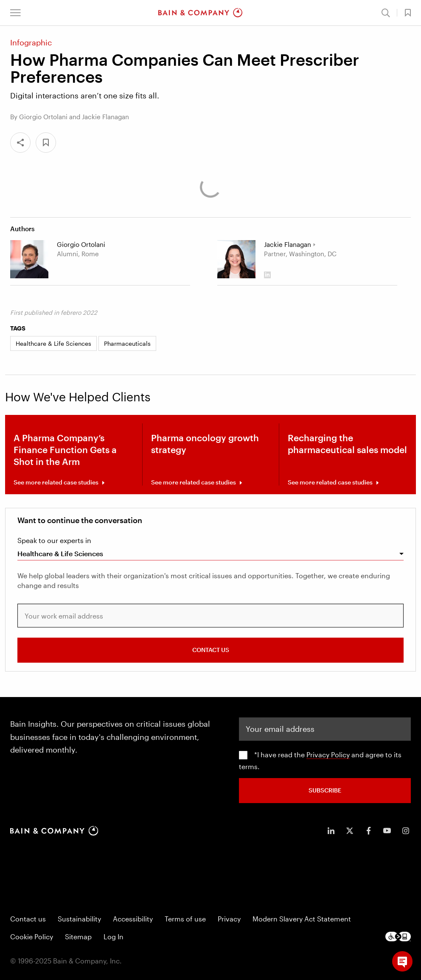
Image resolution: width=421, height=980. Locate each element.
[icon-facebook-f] (368, 831)
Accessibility (133, 919)
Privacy (229, 919)
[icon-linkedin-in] (331, 831)
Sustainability (79, 919)
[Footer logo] (398, 937)
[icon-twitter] (350, 831)
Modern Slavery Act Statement (302, 919)
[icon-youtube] (387, 831)
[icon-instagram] (406, 831)
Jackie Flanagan (288, 244)
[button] (15, 13)
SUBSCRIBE (325, 790)
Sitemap (78, 937)
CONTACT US (211, 650)
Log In (114, 937)
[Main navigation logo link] (200, 13)
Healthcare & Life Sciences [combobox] (60, 553)
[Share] (20, 143)
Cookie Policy (32, 937)
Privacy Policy (328, 755)
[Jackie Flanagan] (236, 259)
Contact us (28, 919)
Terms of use (185, 919)
